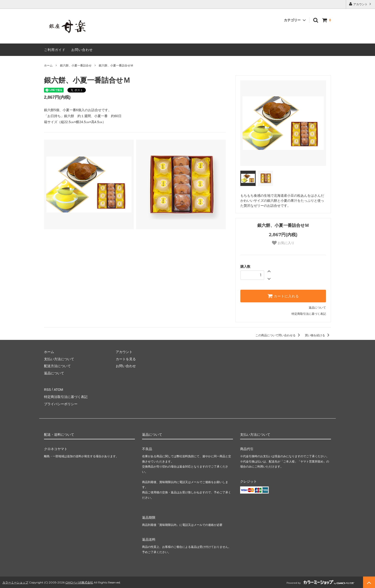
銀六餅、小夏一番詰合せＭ (116, 65)
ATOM (58, 389)
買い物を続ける (318, 335)
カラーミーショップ (15, 582)
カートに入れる (283, 296)
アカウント (361, 4)
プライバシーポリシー (61, 403)
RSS (47, 389)
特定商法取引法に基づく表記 (66, 397)
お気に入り (283, 243)
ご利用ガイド (55, 50)
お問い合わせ (82, 50)
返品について (317, 308)
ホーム (48, 65)
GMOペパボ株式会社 (79, 582)
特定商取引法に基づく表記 (309, 314)
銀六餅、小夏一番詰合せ (76, 65)
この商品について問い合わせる (278, 335)
